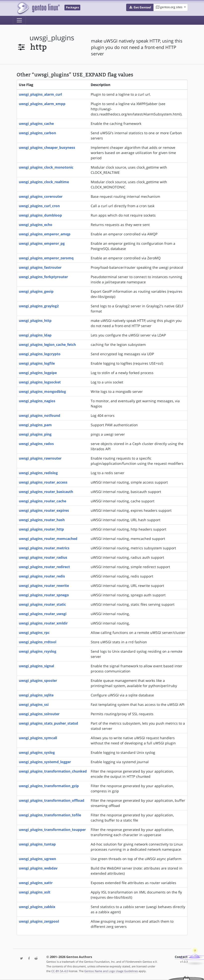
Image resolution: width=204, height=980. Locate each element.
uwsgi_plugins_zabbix (37, 907)
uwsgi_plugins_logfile (37, 363)
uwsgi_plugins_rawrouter (40, 458)
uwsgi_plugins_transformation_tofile (50, 815)
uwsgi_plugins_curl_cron (39, 206)
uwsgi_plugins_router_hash (42, 520)
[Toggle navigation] (19, 20)
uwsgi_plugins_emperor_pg (42, 243)
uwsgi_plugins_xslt (35, 892)
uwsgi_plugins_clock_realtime (44, 182)
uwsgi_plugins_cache (36, 123)
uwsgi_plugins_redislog (38, 473)
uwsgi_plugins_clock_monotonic (46, 167)
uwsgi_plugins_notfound (40, 415)
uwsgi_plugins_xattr (36, 883)
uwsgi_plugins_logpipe (38, 373)
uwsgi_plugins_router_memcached (48, 539)
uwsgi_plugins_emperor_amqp (45, 234)
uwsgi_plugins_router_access (43, 482)
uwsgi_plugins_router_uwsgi (43, 614)
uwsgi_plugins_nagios (37, 401)
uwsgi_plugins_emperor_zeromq (46, 258)
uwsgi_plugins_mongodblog (42, 391)
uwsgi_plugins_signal (36, 666)
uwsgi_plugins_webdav (38, 868)
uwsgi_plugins (52, 38)
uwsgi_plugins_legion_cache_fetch (47, 345)
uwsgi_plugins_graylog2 (39, 306)
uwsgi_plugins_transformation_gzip (49, 786)
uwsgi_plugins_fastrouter (40, 267)
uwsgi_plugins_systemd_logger (45, 762)
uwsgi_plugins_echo (36, 225)
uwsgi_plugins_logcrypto (40, 354)
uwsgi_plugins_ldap (35, 335)
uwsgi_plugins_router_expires (44, 510)
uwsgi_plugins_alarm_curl (40, 94)
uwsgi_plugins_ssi (34, 704)
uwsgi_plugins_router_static (42, 604)
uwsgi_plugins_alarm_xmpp (42, 104)
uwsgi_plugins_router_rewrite (44, 586)
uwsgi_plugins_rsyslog (38, 651)
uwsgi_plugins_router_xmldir (43, 623)
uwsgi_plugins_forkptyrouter (43, 277)
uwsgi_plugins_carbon (37, 133)
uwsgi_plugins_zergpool (39, 921)
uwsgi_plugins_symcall (38, 738)
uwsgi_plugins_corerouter (41, 196)
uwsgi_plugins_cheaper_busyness (47, 147)
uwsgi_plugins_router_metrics (44, 548)
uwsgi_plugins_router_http (41, 529)
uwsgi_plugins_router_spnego (44, 595)
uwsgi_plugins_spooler (38, 680)
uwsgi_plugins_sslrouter (39, 714)
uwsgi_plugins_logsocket (40, 382)
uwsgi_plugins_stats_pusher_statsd (48, 723)
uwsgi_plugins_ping (35, 434)
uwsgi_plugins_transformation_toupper (52, 830)
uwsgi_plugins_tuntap (37, 844)
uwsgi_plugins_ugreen (37, 859)
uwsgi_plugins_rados (36, 444)
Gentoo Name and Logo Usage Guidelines (111, 971)
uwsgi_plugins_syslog (37, 752)
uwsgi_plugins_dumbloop (40, 215)
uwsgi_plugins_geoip (36, 291)
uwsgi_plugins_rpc (34, 633)
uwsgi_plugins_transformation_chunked (53, 771)
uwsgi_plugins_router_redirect (44, 567)
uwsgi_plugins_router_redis (42, 576)
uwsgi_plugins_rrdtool (38, 642)
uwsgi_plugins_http (35, 321)
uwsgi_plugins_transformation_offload (52, 800)
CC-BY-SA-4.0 (60, 971)
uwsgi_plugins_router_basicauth (46, 492)
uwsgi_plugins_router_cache (43, 501)
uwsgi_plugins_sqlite (36, 695)
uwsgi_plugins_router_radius (43, 557)
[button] (140, 7)
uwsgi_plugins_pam (35, 425)
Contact (181, 957)
